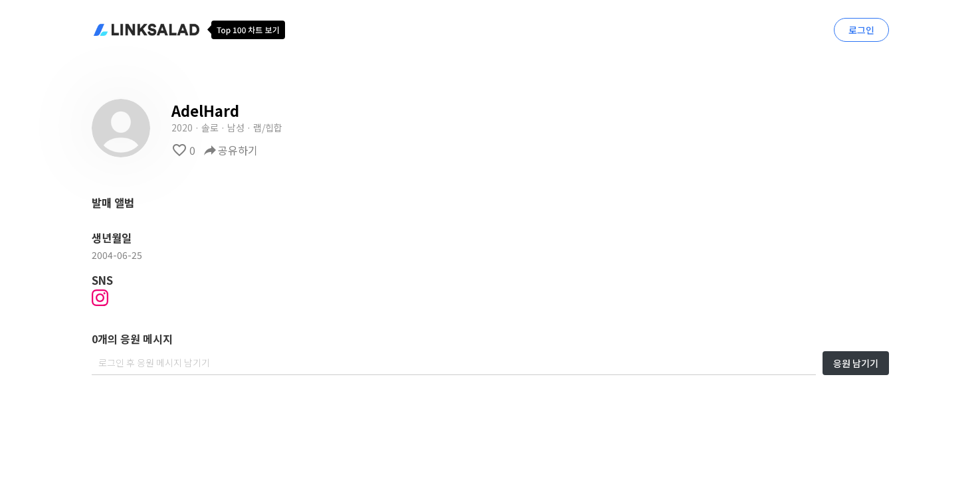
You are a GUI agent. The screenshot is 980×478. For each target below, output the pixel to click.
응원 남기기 (856, 363)
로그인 (861, 30)
